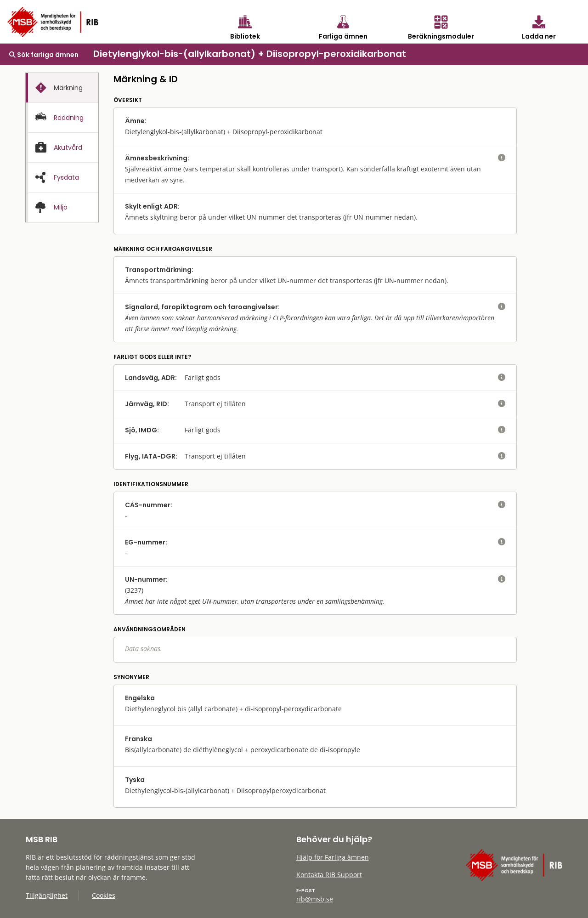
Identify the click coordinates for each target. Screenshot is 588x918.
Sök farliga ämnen (44, 55)
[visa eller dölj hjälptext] (502, 158)
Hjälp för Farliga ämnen (333, 857)
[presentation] (62, 88)
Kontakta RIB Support (329, 875)
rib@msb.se (315, 899)
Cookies (104, 895)
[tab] (62, 88)
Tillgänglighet (47, 895)
